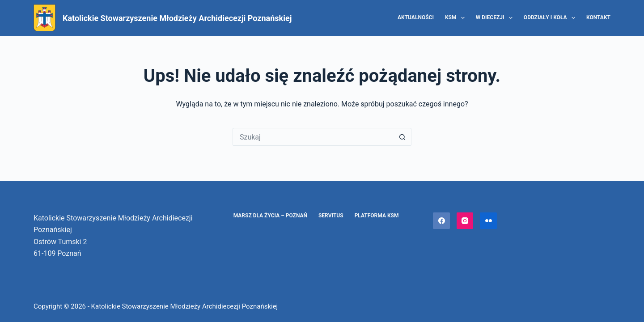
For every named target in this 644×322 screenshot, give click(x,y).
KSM (457, 18)
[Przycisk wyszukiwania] (402, 137)
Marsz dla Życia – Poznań (270, 216)
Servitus (331, 216)
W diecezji (496, 18)
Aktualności (416, 17)
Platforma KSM (377, 216)
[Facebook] (441, 221)
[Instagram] (465, 221)
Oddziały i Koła (551, 18)
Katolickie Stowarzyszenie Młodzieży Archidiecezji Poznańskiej (177, 18)
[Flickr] (488, 221)
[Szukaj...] (313, 137)
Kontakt (598, 17)
